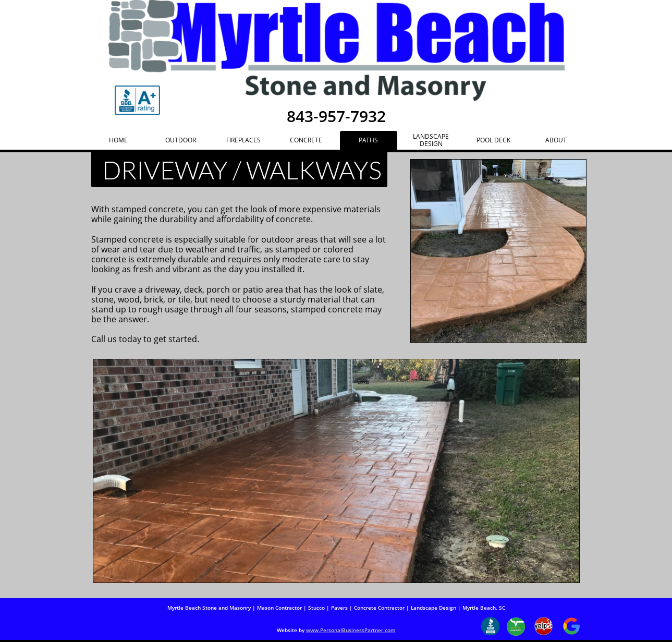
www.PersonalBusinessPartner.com (351, 630)
